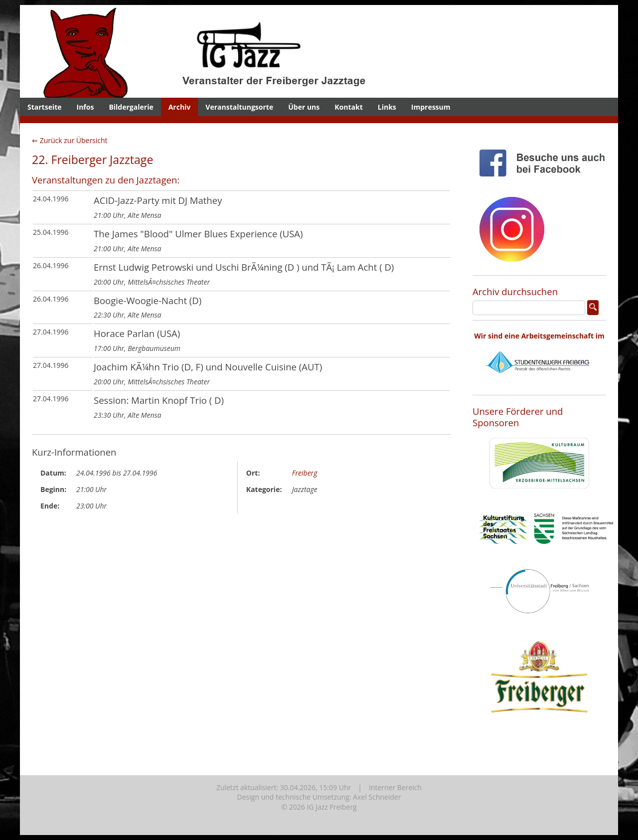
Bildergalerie (131, 107)
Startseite (45, 107)
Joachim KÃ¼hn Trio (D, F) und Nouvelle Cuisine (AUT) (208, 367)
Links (387, 107)
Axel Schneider (377, 797)
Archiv (180, 107)
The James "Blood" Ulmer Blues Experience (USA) (198, 234)
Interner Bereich (395, 787)
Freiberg (305, 473)
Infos (85, 107)
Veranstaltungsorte (239, 107)
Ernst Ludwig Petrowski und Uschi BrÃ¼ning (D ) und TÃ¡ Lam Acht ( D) (244, 267)
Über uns (304, 107)
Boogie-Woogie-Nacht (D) (148, 300)
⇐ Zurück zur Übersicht (70, 140)
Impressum (431, 107)
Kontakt (348, 107)
